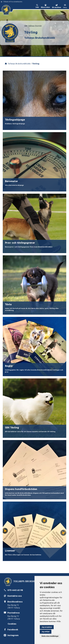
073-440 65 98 (15, 590)
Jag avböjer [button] (46, 632)
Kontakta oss (15, 596)
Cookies (12, 624)
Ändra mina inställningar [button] (50, 636)
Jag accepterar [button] (47, 627)
